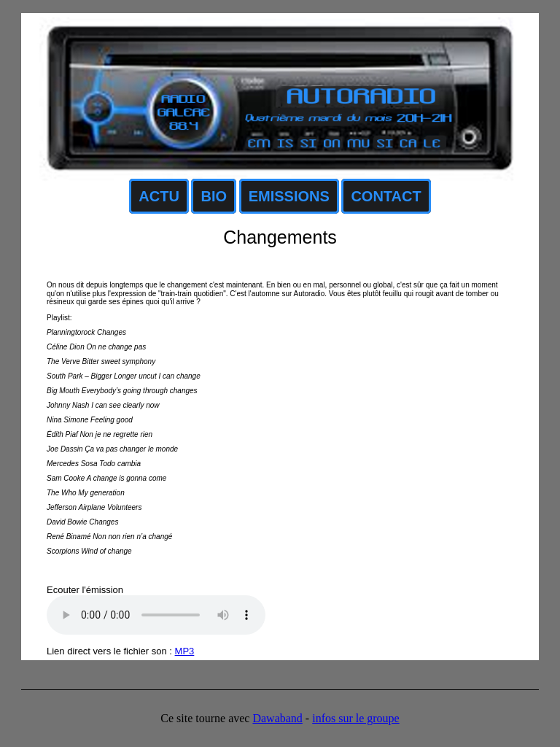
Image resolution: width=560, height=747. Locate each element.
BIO (214, 196)
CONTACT (386, 196)
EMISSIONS (289, 196)
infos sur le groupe (356, 718)
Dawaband (277, 718)
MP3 (185, 651)
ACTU (159, 196)
